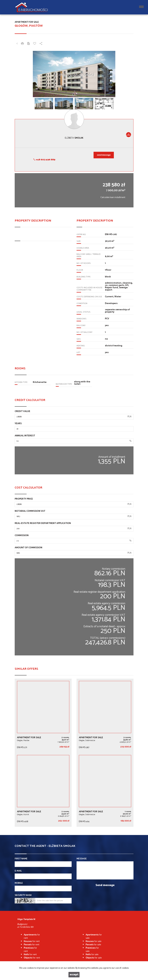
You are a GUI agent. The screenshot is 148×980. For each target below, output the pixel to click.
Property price (24, 499)
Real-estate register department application (43, 523)
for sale (94, 936)
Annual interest (25, 436)
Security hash (23, 895)
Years (18, 424)
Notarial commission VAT (30, 511)
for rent (32, 936)
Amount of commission (28, 548)
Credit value (22, 411)
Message (82, 859)
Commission (22, 536)
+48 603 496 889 (44, 160)
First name (21, 859)
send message (104, 155)
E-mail (18, 871)
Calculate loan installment (113, 197)
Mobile (19, 883)
